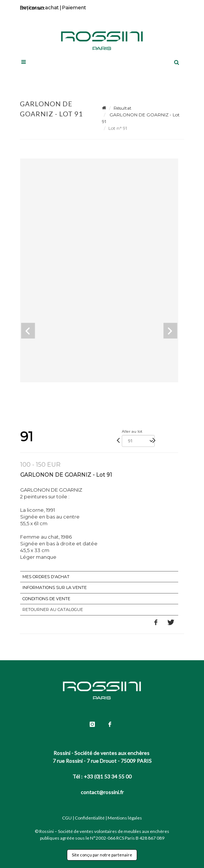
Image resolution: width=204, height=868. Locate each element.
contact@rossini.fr (102, 792)
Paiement (74, 7)
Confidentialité (90, 818)
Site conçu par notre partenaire (102, 855)
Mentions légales (125, 818)
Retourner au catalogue (53, 610)
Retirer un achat (39, 7)
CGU (67, 818)
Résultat (123, 108)
